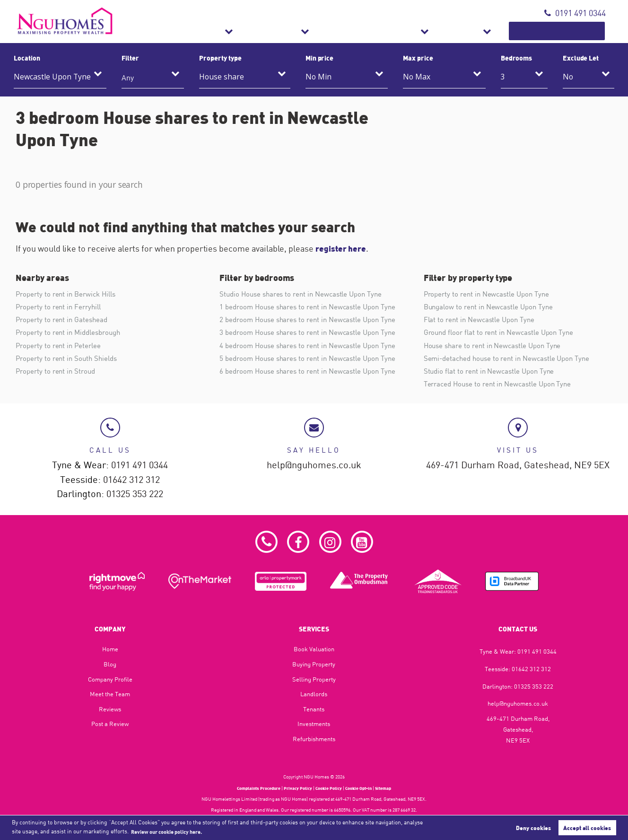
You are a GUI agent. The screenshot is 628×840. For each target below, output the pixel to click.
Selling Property (314, 679)
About (495, 31)
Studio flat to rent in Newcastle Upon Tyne (493, 374)
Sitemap (391, 788)
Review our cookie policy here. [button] (172, 831)
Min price (320, 58)
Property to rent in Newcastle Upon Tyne (490, 294)
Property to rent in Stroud (58, 374)
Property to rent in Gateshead (64, 320)
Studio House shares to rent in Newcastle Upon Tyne (305, 294)
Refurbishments (423, 31)
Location (27, 58)
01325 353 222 (135, 494)
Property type (220, 58)
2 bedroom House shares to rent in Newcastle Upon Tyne (313, 320)
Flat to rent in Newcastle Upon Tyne (482, 320)
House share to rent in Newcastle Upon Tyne (497, 347)
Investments (314, 724)
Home (110, 649)
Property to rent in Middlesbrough (72, 333)
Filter (130, 58)
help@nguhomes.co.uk (314, 464)
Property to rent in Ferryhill (61, 307)
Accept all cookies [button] (587, 827)
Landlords (314, 694)
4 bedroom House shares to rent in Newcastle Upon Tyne (313, 347)
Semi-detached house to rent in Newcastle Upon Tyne (512, 360)
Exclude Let (581, 58)
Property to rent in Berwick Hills (69, 294)
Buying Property (314, 664)
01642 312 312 (131, 478)
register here (342, 248)
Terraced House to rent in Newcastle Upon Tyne (502, 387)
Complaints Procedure (253, 788)
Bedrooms (517, 58)
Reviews (110, 709)
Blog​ (110, 664)
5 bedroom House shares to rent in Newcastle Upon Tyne (313, 360)
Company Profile (110, 679)
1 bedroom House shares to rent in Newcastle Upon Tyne (313, 307)
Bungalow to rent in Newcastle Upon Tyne (493, 307)
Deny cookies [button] (533, 827)
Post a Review (110, 724)
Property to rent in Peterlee (61, 347)
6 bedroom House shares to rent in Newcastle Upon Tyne (313, 374)
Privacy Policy (297, 788)
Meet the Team (110, 694)
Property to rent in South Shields (69, 360)
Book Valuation (570, 31)
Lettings (346, 31)
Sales (289, 31)
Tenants (314, 709)
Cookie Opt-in (363, 788)
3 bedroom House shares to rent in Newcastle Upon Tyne (313, 333)
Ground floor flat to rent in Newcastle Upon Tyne (503, 333)
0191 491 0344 (575, 13)
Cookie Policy (330, 788)
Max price (418, 58)
